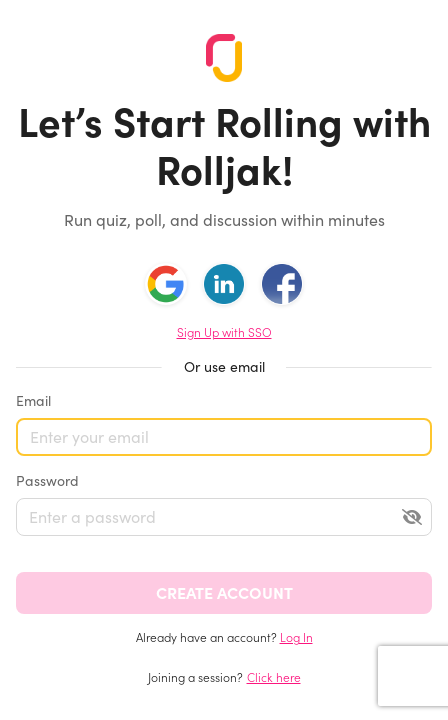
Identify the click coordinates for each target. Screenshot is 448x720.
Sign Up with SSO (224, 332)
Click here (274, 677)
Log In (296, 637)
